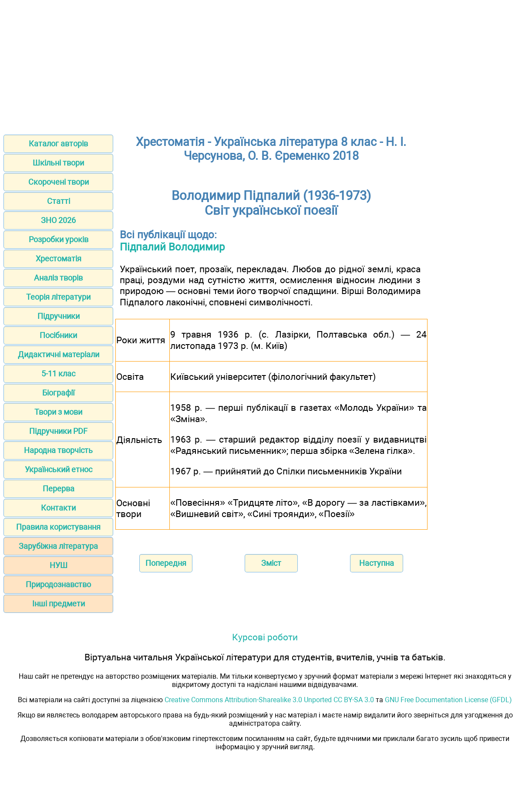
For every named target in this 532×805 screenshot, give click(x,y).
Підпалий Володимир (172, 247)
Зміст (271, 563)
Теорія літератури (58, 297)
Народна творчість (58, 450)
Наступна (377, 563)
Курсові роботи (265, 637)
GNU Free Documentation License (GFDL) (448, 700)
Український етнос (59, 469)
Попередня (166, 563)
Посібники (58, 335)
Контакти (58, 508)
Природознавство (58, 584)
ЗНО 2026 (58, 220)
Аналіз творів (58, 278)
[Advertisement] (266, 64)
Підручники (59, 316)
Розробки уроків (59, 239)
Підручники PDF (58, 431)
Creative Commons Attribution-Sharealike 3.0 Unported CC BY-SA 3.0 (269, 700)
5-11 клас (58, 374)
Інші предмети (59, 604)
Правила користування (58, 527)
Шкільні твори (58, 163)
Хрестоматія (59, 259)
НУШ (59, 565)
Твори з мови (58, 412)
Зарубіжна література (58, 546)
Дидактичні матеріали (59, 354)
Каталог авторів (58, 144)
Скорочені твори (59, 182)
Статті (59, 201)
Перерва (59, 489)
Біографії (58, 393)
